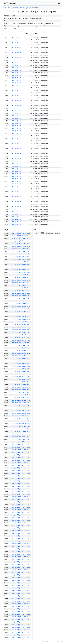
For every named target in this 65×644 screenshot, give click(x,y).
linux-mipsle (30, 8)
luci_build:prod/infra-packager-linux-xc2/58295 (28, 450)
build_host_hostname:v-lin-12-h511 (23, 233)
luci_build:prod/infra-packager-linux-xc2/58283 (28, 481)
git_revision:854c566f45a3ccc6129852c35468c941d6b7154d (30, 379)
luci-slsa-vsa (16, 37)
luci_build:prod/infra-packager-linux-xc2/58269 (28, 518)
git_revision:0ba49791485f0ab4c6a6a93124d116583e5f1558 (30, 314)
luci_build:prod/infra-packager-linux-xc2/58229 (28, 622)
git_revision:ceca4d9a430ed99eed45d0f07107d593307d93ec (30, 298)
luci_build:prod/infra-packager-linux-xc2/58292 (28, 458)
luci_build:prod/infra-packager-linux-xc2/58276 (28, 499)
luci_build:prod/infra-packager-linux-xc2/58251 (28, 565)
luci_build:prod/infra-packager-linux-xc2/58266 (28, 525)
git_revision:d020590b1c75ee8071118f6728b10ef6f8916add (30, 306)
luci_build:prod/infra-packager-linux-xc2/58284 (28, 478)
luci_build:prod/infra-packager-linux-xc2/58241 (28, 591)
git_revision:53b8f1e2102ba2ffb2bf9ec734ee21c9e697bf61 (30, 296)
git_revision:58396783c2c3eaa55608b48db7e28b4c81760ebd (30, 392)
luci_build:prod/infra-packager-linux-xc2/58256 (28, 552)
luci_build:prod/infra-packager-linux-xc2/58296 (28, 447)
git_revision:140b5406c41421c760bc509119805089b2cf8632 (30, 340)
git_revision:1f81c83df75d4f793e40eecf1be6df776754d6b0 (30, 356)
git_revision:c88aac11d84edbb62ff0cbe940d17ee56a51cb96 (30, 387)
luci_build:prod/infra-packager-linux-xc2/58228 (28, 625)
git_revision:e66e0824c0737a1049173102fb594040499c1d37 (30, 278)
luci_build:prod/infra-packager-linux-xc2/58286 (28, 473)
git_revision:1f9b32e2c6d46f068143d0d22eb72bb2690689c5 (30, 254)
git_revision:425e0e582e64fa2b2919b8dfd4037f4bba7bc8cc (30, 348)
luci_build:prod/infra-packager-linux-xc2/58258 (28, 546)
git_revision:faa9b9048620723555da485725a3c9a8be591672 (30, 275)
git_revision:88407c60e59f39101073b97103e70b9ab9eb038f (30, 395)
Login (59, 3)
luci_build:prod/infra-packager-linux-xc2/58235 (28, 606)
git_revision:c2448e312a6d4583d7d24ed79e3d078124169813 (30, 246)
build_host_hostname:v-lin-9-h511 (23, 236)
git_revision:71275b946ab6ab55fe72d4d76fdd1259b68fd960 (30, 426)
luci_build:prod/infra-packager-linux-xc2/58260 (28, 541)
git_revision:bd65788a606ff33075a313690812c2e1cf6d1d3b (30, 345)
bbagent (22, 8)
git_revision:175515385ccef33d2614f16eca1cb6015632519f (30, 353)
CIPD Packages (10, 3)
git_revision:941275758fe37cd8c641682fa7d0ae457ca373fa (30, 390)
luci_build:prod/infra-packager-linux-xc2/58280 (28, 489)
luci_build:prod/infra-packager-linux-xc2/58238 (28, 598)
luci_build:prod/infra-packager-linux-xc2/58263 (28, 533)
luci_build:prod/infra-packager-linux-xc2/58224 (28, 635)
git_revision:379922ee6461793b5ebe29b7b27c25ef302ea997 (30, 400)
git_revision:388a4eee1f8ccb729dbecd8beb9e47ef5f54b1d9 (30, 343)
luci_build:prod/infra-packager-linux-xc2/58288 (28, 468)
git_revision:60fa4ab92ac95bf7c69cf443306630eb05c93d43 (30, 280)
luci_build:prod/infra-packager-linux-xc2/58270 (28, 515)
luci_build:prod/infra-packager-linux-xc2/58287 (28, 471)
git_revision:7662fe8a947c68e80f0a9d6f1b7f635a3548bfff (30, 283)
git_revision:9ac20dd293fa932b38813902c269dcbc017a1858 (30, 327)
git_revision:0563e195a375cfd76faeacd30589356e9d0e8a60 (30, 408)
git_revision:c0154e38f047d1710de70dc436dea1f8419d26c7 (30, 361)
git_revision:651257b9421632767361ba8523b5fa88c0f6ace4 (30, 418)
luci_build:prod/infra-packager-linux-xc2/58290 (28, 463)
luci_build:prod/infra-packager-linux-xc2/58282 (28, 484)
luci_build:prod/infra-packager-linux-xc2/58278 (28, 494)
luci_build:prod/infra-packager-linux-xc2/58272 (28, 510)
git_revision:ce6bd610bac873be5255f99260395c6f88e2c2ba (30, 374)
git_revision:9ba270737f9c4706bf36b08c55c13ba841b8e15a (30, 324)
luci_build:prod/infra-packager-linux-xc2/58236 (28, 604)
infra (9, 8)
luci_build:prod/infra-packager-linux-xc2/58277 (28, 497)
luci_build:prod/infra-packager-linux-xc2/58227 (28, 627)
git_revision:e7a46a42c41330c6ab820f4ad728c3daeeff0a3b (30, 322)
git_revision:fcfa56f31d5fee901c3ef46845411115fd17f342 (30, 267)
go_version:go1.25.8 (18, 442)
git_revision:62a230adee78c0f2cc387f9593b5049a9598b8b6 (30, 311)
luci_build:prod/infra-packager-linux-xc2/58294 (28, 452)
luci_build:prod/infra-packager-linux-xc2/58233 (28, 612)
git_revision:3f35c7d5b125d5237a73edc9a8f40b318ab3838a (30, 398)
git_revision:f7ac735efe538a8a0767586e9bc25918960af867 (30, 317)
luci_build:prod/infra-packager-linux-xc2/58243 (28, 585)
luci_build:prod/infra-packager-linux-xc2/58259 (28, 544)
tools (13, 8)
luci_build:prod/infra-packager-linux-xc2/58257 (28, 549)
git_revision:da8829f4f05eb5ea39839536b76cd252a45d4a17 (30, 439)
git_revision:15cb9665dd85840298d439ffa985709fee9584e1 (30, 413)
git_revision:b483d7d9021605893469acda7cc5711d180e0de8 (30, 291)
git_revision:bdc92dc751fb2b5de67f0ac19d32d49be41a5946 (30, 270)
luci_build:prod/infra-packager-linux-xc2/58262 (28, 536)
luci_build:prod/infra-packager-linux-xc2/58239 (28, 596)
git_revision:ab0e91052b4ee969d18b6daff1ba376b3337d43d (30, 335)
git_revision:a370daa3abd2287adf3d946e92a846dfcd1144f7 (30, 421)
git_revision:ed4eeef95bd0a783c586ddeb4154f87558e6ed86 (30, 330)
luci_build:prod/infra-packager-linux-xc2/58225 (28, 632)
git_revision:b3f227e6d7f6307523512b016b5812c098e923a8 (30, 382)
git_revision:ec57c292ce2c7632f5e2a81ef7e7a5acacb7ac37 (30, 377)
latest (43, 233)
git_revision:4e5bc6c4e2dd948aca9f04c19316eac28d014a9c (30, 403)
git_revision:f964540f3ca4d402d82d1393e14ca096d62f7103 (30, 416)
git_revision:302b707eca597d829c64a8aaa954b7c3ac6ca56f (30, 371)
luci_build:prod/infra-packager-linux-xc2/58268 (28, 520)
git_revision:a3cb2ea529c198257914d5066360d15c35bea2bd (30, 431)
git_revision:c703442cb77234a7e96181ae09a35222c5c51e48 (30, 369)
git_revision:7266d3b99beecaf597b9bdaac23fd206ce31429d (30, 366)
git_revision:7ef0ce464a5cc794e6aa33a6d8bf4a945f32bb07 (30, 264)
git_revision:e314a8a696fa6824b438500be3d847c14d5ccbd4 (30, 319)
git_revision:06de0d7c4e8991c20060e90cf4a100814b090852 (30, 304)
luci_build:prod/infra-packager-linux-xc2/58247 (28, 575)
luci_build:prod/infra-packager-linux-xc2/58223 (28, 638)
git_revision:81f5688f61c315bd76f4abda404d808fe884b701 (30, 434)
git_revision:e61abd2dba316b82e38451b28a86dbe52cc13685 (30, 385)
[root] (5, 8)
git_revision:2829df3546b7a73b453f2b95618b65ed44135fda (30, 259)
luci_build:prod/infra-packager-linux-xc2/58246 (28, 578)
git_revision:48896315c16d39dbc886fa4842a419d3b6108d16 (30, 364)
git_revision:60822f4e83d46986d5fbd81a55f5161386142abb (30, 293)
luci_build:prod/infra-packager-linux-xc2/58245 (28, 580)
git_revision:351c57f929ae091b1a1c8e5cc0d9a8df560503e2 (30, 288)
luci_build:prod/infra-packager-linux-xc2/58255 (28, 554)
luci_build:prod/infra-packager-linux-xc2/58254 (28, 557)
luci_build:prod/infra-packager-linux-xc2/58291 (28, 460)
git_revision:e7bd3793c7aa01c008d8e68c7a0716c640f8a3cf (30, 411)
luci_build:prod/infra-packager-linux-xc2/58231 (28, 617)
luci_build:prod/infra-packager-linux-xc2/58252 (28, 562)
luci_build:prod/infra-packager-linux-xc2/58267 (28, 523)
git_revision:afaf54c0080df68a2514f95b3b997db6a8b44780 (30, 429)
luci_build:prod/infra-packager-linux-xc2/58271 (28, 512)
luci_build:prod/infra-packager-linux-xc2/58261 (28, 538)
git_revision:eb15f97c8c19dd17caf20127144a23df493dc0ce (30, 285)
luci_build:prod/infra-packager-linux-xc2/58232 (28, 614)
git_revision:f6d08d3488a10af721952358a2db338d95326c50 (30, 251)
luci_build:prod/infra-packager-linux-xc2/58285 (28, 476)
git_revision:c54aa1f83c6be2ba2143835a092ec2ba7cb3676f (30, 309)
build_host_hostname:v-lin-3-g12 (23, 238)
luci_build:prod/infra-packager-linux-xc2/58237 (28, 601)
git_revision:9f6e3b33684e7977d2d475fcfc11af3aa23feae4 (30, 332)
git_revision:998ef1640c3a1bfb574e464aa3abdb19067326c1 (30, 424)
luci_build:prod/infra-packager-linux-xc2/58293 (28, 455)
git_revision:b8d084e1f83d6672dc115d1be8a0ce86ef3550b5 (30, 257)
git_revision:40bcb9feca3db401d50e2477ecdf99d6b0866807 (30, 405)
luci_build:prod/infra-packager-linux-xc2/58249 (28, 570)
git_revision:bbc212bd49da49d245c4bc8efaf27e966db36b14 (30, 272)
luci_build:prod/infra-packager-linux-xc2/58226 (28, 630)
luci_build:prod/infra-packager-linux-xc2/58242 (28, 588)
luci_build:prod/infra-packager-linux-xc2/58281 (28, 486)
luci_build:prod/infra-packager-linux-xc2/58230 (28, 619)
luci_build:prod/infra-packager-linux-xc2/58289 (28, 465)
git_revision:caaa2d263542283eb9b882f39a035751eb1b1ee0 (30, 437)
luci (17, 8)
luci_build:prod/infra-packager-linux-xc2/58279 (28, 492)
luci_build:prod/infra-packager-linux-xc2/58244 (28, 583)
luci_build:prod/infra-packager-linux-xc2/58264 (28, 531)
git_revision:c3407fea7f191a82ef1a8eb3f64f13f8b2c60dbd (30, 249)
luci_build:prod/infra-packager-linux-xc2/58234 (28, 609)
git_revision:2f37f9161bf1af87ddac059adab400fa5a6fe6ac (30, 351)
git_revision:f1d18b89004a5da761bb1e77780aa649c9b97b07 (30, 262)
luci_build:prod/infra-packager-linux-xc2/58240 (28, 593)
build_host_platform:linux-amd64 (23, 241)
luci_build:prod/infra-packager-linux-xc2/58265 (28, 528)
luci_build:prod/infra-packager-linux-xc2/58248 (28, 572)
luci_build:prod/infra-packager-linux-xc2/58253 (28, 559)
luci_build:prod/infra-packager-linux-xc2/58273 (28, 507)
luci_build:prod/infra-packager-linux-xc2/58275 (28, 502)
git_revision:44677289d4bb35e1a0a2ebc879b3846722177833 (30, 301)
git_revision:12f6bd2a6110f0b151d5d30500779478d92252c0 (30, 358)
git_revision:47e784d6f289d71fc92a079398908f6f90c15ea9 (30, 338)
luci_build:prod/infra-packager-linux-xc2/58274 (28, 505)
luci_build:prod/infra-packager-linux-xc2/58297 (28, 445)
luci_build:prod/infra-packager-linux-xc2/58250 (28, 567)
